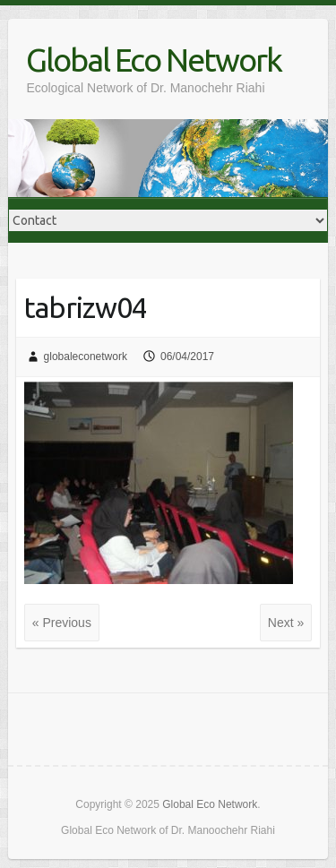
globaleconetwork (86, 357)
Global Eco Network (154, 60)
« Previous (62, 623)
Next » (286, 623)
